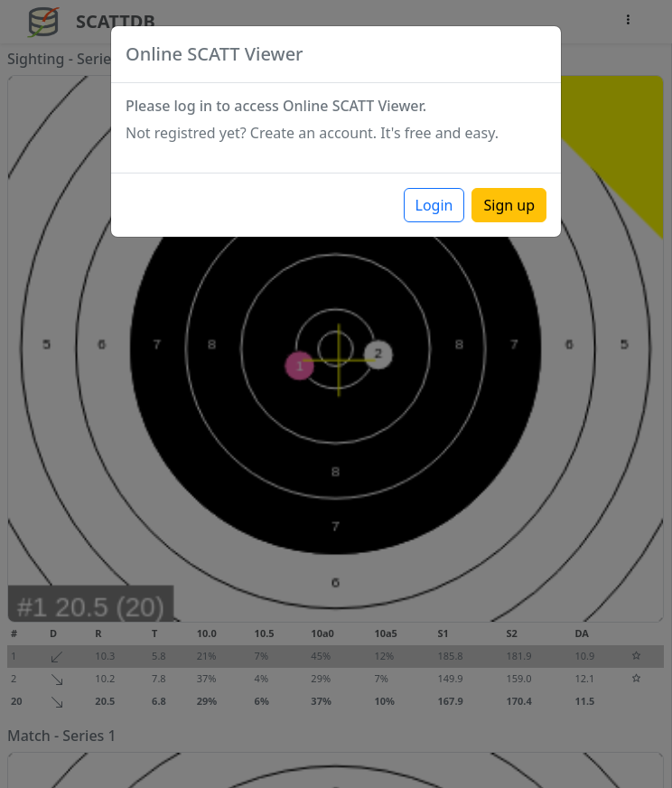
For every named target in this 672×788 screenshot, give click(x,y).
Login (434, 205)
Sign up (509, 205)
